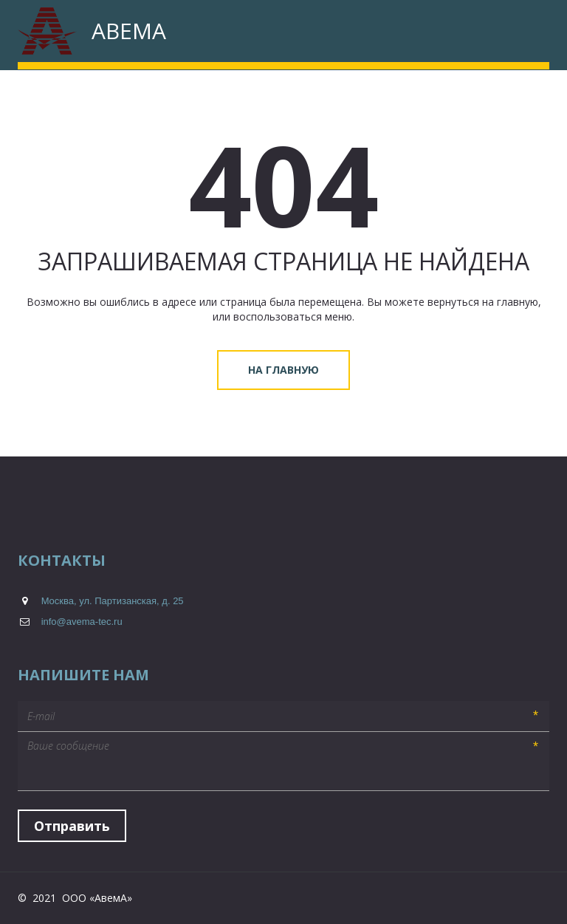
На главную (283, 370)
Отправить (72, 826)
